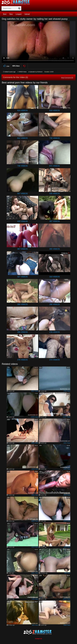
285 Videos (22, 332)
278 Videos (54, 332)
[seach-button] (19, 8)
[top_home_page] (17, 2)
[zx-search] (11, 8)
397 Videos (54, 221)
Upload (27, 14)
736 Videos (22, 166)
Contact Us (39, 639)
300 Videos (22, 304)
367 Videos (22, 249)
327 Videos (22, 277)
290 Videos (54, 304)
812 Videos (22, 138)
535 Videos (54, 194)
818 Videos (54, 111)
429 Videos (22, 221)
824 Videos (22, 111)
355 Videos (54, 249)
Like (6, 66)
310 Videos (54, 277)
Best (5, 14)
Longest (19, 14)
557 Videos (22, 194)
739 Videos (54, 138)
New (11, 14)
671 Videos (54, 166)
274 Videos (54, 360)
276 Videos (22, 360)
